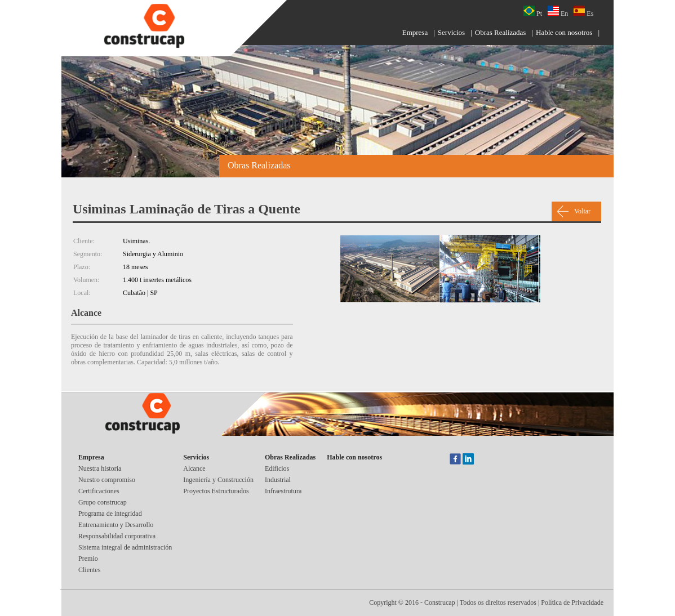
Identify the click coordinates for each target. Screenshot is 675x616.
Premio (88, 559)
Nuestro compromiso (107, 480)
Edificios (277, 468)
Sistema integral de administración (125, 547)
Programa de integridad (110, 514)
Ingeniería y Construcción (218, 480)
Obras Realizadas (501, 32)
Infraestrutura (283, 491)
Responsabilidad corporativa (117, 536)
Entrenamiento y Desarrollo (116, 525)
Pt (533, 12)
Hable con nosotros (564, 32)
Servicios (451, 32)
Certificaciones (99, 491)
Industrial (278, 480)
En (558, 12)
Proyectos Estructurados (216, 491)
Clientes (89, 570)
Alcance (194, 468)
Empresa (415, 32)
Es (583, 12)
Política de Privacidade (572, 602)
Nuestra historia (100, 468)
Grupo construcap (103, 502)
